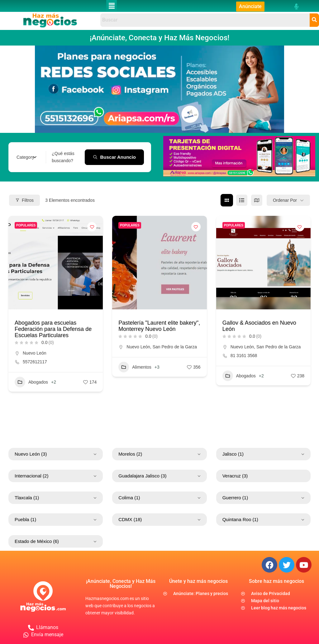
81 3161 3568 (244, 356)
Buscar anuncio (114, 157)
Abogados (31, 382)
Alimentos (135, 367)
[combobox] (26, 157)
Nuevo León (35, 353)
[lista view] (242, 200)
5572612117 (35, 362)
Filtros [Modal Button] (24, 200)
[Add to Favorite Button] (92, 227)
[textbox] (25, 157)
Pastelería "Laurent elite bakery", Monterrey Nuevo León (159, 326)
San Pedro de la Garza (175, 347)
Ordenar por (285, 200)
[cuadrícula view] (227, 200)
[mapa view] (257, 200)
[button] (112, 6)
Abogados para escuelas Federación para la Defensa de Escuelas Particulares (53, 329)
